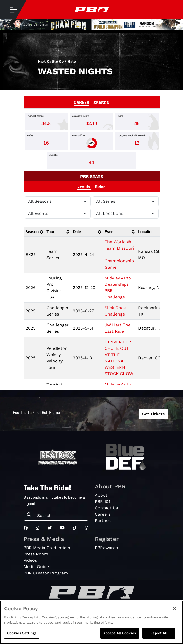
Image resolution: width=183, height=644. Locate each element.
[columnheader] (34, 232)
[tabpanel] (91, 142)
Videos (30, 560)
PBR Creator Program (46, 573)
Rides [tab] (100, 186)
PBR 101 (102, 502)
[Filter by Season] (58, 201)
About (101, 495)
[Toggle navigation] (13, 9)
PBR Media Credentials (47, 548)
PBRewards (106, 548)
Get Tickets (153, 414)
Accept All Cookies (120, 633)
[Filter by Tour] (126, 201)
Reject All (159, 633)
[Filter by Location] (126, 214)
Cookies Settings (22, 633)
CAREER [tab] (81, 102)
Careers (103, 514)
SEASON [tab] (102, 102)
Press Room (36, 554)
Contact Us (106, 508)
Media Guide (36, 567)
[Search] (61, 516)
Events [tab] (84, 186)
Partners (104, 520)
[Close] (175, 609)
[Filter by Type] (58, 214)
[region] (91, 622)
